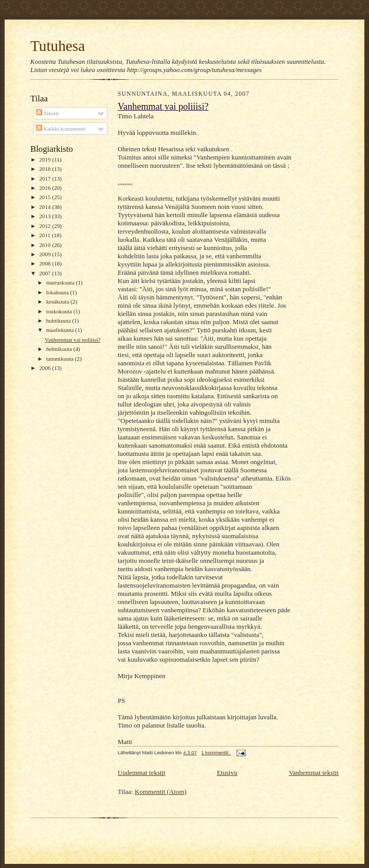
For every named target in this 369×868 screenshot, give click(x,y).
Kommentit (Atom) (161, 792)
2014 (45, 207)
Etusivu (227, 773)
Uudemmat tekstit (142, 773)
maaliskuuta (61, 330)
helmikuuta (60, 349)
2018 (45, 169)
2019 (45, 160)
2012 (45, 226)
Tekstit (48, 113)
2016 (45, 188)
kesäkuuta (58, 302)
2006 (45, 368)
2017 (45, 179)
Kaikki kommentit (61, 129)
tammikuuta (61, 359)
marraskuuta (61, 282)
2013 (45, 216)
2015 (45, 197)
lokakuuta (58, 292)
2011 (45, 235)
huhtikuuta (59, 321)
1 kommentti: (216, 752)
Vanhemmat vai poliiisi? (73, 340)
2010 (45, 245)
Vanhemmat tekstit (314, 773)
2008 (45, 263)
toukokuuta (60, 311)
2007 (45, 273)
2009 (45, 254)
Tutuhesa (58, 46)
